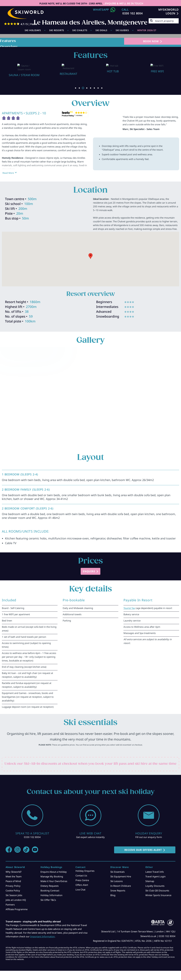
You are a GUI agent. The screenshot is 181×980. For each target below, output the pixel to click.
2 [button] (79, 88)
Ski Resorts (57, 30)
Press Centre (82, 880)
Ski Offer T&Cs (48, 900)
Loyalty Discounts (155, 886)
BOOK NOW (151, 41)
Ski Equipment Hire (121, 876)
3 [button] (83, 88)
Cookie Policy (13, 890)
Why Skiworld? (14, 872)
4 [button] (87, 88)
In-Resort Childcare (121, 886)
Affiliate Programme (17, 909)
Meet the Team (14, 876)
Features (8, 41)
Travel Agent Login (155, 876)
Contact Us (81, 875)
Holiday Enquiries (85, 871)
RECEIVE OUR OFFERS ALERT (143, 850)
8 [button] (102, 88)
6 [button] (94, 88)
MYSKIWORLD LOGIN (169, 11)
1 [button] (75, 88)
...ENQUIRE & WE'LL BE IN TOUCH (123, 3)
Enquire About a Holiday (54, 872)
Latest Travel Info (155, 872)
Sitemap (150, 881)
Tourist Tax (129, 608)
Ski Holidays (33, 30)
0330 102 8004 (133, 13)
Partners (10, 905)
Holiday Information (51, 895)
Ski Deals (101, 30)
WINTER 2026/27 (147, 30)
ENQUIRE (89, 571)
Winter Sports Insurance (158, 895)
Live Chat (80, 890)
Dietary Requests (50, 886)
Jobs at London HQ (16, 900)
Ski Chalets (80, 30)
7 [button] (98, 88)
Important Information (42, 936)
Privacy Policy (13, 886)
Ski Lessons (117, 881)
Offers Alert (82, 885)
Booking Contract (50, 890)
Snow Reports (118, 890)
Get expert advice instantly (90, 837)
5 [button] (90, 88)
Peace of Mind (13, 881)
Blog (113, 895)
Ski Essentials (117, 872)
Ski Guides (122, 30)
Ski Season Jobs (14, 895)
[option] (24, 68)
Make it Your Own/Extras (54, 881)
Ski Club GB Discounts (157, 890)
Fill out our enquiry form (149, 837)
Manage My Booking (52, 876)
